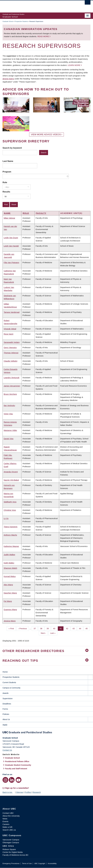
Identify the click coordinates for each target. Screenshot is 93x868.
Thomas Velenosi (11, 353)
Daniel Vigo (9, 439)
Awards (5, 693)
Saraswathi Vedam (12, 342)
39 (49, 628)
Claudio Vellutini (11, 361)
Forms (5, 709)
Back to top (9, 792)
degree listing (8, 79)
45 (88, 628)
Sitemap (20, 792)
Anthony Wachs (10, 535)
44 (81, 628)
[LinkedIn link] (12, 780)
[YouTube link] (19, 780)
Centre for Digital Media (13, 852)
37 (36, 628)
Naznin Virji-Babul (11, 480)
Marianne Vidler (10, 430)
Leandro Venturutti (12, 378)
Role (5, 182)
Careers (6, 824)
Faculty (41, 213)
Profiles (28, 792)
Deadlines (7, 704)
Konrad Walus (10, 576)
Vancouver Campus (11, 840)
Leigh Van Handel (11, 246)
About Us (6, 719)
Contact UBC (8, 813)
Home (5, 672)
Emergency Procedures (11, 863)
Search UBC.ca (9, 830)
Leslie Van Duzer (11, 238)
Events (5, 821)
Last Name (8, 161)
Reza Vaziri (9, 334)
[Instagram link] (5, 780)
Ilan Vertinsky (9, 405)
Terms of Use (27, 863)
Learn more (74, 65)
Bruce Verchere (10, 394)
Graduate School (8, 21)
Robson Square (9, 849)
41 (62, 628)
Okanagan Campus (11, 842)
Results (6, 192)
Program (7, 172)
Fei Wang (8, 601)
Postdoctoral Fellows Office (17, 761)
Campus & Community (11, 688)
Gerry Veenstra (10, 347)
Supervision (8, 698)
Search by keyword (12, 148)
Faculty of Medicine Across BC (15, 855)
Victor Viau (8, 414)
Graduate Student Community (18, 765)
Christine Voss (10, 510)
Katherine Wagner (11, 546)
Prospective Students (21, 21)
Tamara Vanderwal (12, 312)
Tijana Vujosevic (11, 527)
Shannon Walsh (10, 568)
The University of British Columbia (33, 5)
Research (37, 792)
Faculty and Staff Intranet (16, 769)
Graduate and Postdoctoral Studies (46, 733)
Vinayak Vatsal (10, 329)
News (5, 819)
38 (42, 628)
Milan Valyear (9, 218)
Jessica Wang (10, 621)
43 (75, 628)
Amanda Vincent (11, 472)
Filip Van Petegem (11, 262)
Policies (6, 714)
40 (55, 628)
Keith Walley (9, 563)
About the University (11, 816)
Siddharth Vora (10, 502)
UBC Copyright (40, 863)
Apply (5, 725)
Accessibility (52, 863)
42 (68, 628)
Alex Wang (8, 585)
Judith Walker (9, 555)
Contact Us (7, 750)
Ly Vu (6, 518)
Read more (44, 36)
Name (7, 213)
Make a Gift (7, 827)
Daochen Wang (10, 593)
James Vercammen (12, 386)
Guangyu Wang (10, 609)
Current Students (9, 682)
